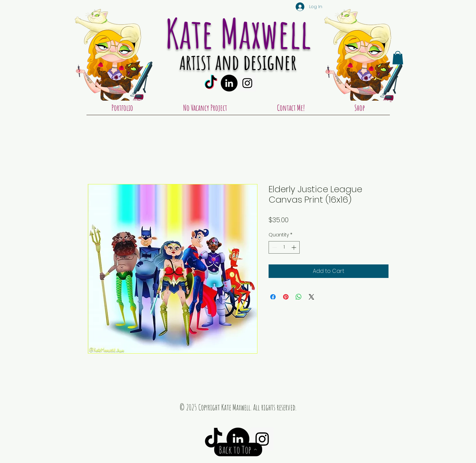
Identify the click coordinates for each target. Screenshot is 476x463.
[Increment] (294, 247)
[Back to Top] (238, 449)
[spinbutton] (284, 247)
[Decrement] (274, 247)
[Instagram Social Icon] (247, 83)
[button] (398, 58)
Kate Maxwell (238, 33)
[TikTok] (211, 83)
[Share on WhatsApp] (299, 297)
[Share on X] (311, 297)
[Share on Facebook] (273, 297)
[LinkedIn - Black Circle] (229, 83)
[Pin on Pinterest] (286, 297)
